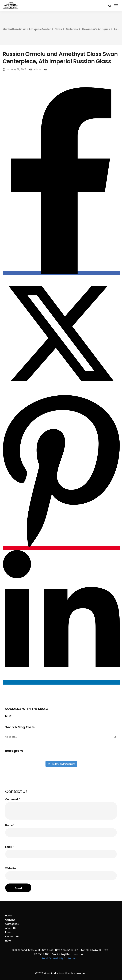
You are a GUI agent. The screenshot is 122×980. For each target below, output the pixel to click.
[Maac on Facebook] (7, 716)
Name (10, 825)
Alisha (37, 70)
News (58, 29)
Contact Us (12, 936)
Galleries (72, 29)
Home (9, 916)
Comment (13, 799)
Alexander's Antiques (96, 29)
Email (9, 847)
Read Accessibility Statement (60, 958)
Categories (12, 924)
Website (11, 868)
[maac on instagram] (11, 716)
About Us (11, 928)
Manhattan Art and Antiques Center (27, 29)
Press (8, 932)
